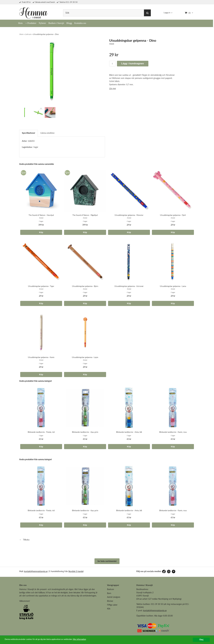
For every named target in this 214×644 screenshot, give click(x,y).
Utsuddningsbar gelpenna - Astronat (129, 286)
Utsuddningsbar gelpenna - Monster (129, 215)
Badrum (111, 589)
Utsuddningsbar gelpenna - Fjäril (173, 215)
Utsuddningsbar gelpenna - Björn (85, 286)
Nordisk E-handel (76, 571)
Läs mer (113, 88)
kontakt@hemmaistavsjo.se (36, 571)
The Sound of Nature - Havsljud (41, 215)
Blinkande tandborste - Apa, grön (85, 432)
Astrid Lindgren (114, 597)
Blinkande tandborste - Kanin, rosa (173, 432)
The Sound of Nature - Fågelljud (85, 215)
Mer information (87, 639)
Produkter (32, 23)
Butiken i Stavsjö (56, 23)
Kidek (112, 44)
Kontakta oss (80, 23)
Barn (109, 593)
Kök (109, 609)
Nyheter (42, 23)
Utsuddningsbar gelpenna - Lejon (85, 357)
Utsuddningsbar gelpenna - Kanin (41, 357)
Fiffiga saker (112, 605)
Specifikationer (29, 133)
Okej (201, 640)
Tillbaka (24, 540)
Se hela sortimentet (107, 561)
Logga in (167, 13)
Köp (41, 232)
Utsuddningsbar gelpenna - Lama (173, 286)
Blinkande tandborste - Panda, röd (41, 432)
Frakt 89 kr (25, 2)
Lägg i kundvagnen (133, 64)
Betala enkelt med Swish (44, 2)
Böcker (110, 601)
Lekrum (28, 34)
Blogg (69, 23)
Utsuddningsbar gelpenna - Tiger (41, 286)
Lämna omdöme (47, 133)
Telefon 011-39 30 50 (67, 2)
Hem (20, 23)
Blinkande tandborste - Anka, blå (129, 432)
